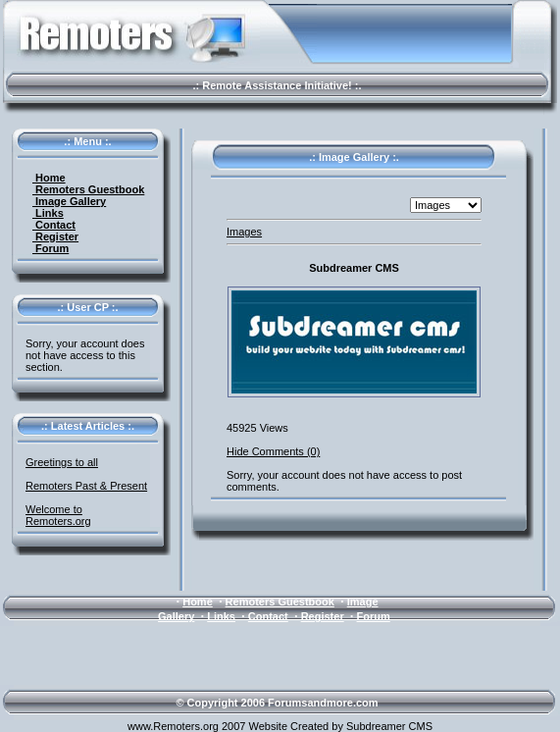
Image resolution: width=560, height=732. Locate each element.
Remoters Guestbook (88, 189)
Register (55, 236)
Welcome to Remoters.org (58, 515)
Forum (51, 248)
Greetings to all (62, 462)
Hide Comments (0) (273, 451)
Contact (54, 225)
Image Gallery (69, 201)
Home (49, 178)
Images (244, 232)
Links (48, 213)
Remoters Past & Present (86, 486)
